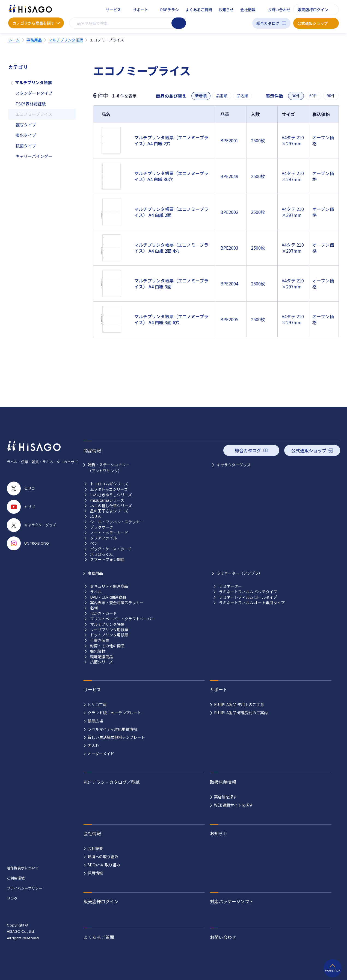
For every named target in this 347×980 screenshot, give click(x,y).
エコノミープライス (34, 114)
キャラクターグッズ (234, 465)
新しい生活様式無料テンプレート (116, 737)
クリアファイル (103, 538)
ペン (94, 543)
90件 (331, 96)
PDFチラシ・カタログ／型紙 (112, 782)
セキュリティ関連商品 (109, 586)
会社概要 (95, 848)
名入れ (93, 745)
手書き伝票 (100, 640)
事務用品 (95, 573)
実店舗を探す (226, 797)
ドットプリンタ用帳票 (109, 635)
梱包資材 (98, 651)
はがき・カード (103, 613)
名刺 (94, 608)
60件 (313, 96)
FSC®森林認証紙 (31, 104)
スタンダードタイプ (34, 93)
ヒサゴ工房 (97, 704)
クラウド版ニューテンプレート (114, 713)
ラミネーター (230, 586)
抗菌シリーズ (101, 662)
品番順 (222, 96)
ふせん (96, 516)
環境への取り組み (103, 857)
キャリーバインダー (34, 156)
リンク (12, 898)
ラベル (96, 592)
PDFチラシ (170, 10)
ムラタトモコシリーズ (109, 489)
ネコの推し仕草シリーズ (111, 506)
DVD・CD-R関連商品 (108, 597)
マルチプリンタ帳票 (33, 82)
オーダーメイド (101, 754)
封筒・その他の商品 (107, 646)
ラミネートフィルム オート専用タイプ (252, 603)
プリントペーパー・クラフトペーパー (123, 619)
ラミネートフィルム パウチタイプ (248, 592)
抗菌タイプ (26, 146)
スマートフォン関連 (107, 560)
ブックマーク (102, 527)
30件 (296, 96)
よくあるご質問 (199, 10)
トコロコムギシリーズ (109, 484)
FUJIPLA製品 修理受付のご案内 (241, 713)
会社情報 (248, 10)
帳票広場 (95, 721)
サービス (113, 10)
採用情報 (95, 873)
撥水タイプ (26, 135)
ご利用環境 (16, 878)
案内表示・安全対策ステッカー (117, 603)
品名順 (242, 96)
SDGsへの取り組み (104, 865)
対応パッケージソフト (232, 901)
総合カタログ (268, 23)
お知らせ (226, 10)
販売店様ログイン (313, 10)
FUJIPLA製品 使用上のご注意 (239, 704)
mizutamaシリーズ (107, 500)
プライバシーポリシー (25, 888)
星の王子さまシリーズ (109, 511)
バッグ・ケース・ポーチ (111, 549)
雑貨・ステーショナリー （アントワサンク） (109, 468)
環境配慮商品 (102, 657)
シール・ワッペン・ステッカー (117, 522)
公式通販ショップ (313, 23)
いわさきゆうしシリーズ (111, 495)
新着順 (201, 96)
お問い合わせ (279, 10)
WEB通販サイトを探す (234, 805)
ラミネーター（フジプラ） (239, 573)
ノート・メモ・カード (109, 533)
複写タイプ (26, 125)
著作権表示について (23, 868)
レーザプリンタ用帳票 (109, 630)
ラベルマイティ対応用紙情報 (112, 729)
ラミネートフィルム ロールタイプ (248, 597)
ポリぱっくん (102, 554)
